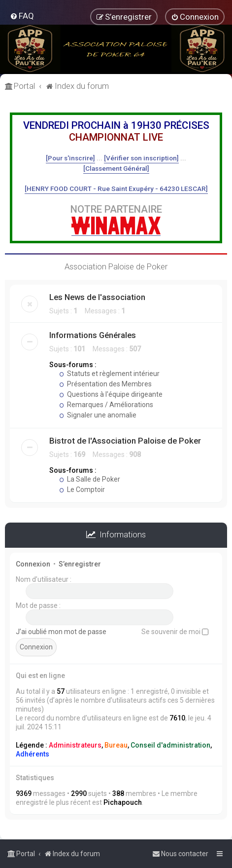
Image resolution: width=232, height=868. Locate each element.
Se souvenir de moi (175, 632)
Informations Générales (93, 335)
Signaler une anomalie (98, 415)
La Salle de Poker (90, 479)
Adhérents (33, 754)
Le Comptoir (82, 490)
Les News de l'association (97, 297)
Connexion (33, 564)
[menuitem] (22, 16)
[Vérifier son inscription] (141, 158)
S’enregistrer (80, 564)
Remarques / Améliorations (106, 405)
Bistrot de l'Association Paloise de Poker (125, 441)
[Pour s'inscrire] (70, 158)
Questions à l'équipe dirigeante (111, 394)
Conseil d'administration (170, 745)
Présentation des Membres (105, 384)
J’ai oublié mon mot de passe (61, 632)
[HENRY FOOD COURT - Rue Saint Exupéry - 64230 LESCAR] (116, 189)
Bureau (116, 745)
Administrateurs (75, 745)
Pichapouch (123, 802)
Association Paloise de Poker (116, 266)
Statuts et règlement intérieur (109, 374)
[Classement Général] (116, 168)
